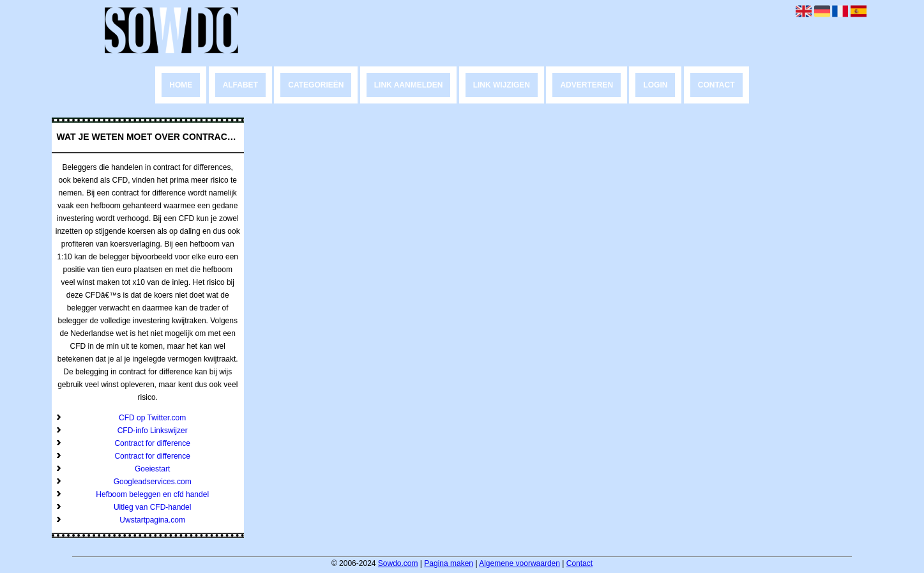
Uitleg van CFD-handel (152, 507)
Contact (716, 85)
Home (181, 85)
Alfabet (240, 85)
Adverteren (587, 85)
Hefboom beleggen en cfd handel (152, 494)
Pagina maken (449, 563)
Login (655, 85)
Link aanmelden (409, 85)
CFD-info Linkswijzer (153, 431)
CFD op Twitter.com (152, 418)
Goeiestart (152, 469)
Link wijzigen (502, 85)
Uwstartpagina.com (152, 520)
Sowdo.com (398, 563)
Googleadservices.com (153, 482)
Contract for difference (152, 443)
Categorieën (316, 85)
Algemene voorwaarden (519, 563)
